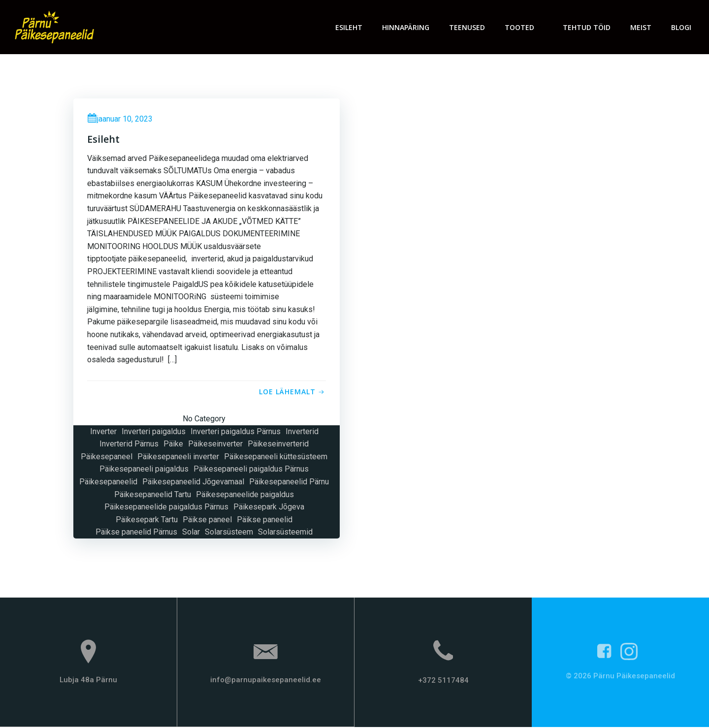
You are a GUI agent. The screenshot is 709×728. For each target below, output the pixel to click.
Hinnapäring (406, 27)
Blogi (682, 27)
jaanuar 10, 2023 (121, 120)
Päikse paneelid (265, 521)
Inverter (103, 432)
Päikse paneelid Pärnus (136, 533)
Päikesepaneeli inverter (178, 458)
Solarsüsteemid (285, 533)
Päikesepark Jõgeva (269, 508)
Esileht (349, 27)
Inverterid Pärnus (129, 445)
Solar (191, 533)
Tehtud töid (587, 27)
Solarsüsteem (229, 533)
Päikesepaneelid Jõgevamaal (193, 483)
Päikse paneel (207, 521)
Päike (173, 445)
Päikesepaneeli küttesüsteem (276, 458)
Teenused (467, 27)
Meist (641, 27)
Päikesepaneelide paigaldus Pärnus (166, 508)
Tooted (524, 27)
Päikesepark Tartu (147, 521)
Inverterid (302, 432)
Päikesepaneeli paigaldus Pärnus (251, 470)
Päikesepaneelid (108, 483)
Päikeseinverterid (278, 445)
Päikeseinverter (215, 445)
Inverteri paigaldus (154, 432)
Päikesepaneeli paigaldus (144, 470)
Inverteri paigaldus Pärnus (236, 432)
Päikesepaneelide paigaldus (245, 495)
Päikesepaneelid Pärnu (289, 483)
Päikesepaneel (107, 458)
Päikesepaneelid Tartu (153, 495)
